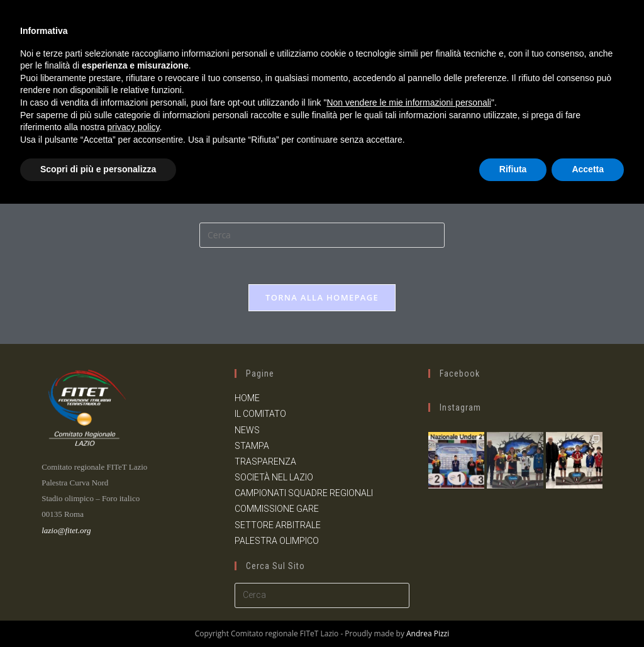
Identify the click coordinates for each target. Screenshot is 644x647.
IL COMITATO (260, 414)
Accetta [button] (588, 612)
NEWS (247, 429)
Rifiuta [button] (513, 612)
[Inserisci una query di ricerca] (322, 235)
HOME (247, 398)
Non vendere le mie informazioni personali (408, 546)
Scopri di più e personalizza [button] (98, 612)
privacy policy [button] (134, 570)
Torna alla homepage (322, 299)
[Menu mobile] (625, 30)
